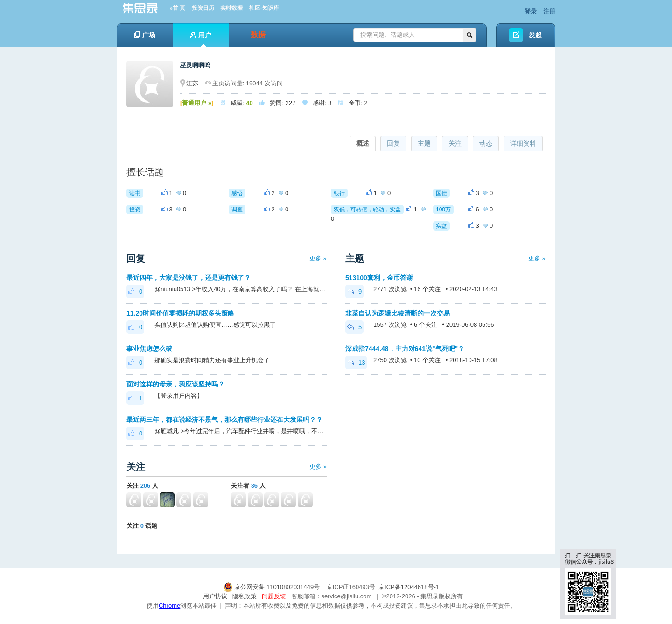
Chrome (169, 606)
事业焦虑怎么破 (149, 349)
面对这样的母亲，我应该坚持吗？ (175, 384)
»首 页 (178, 8)
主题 (424, 143)
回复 (393, 143)
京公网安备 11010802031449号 (273, 587)
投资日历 (203, 8)
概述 (363, 143)
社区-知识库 (264, 8)
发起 (535, 35)
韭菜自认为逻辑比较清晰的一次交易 (398, 313)
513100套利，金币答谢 (379, 278)
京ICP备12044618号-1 (409, 587)
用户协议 (215, 596)
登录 (531, 11)
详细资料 (523, 143)
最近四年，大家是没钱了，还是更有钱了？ (189, 278)
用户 (201, 39)
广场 (145, 35)
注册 (549, 11)
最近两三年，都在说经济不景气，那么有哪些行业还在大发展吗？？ (224, 420)
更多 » (318, 258)
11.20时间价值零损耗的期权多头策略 (180, 313)
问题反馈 (274, 596)
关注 (455, 143)
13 (356, 362)
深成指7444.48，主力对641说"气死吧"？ (405, 349)
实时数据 (231, 8)
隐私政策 (245, 596)
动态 (486, 143)
